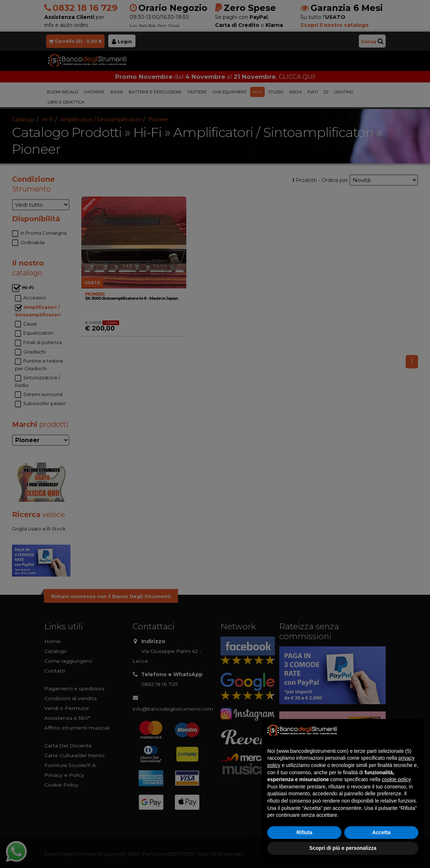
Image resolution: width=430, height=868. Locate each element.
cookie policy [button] (396, 779)
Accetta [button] (382, 832)
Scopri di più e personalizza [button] (343, 848)
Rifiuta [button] (304, 832)
